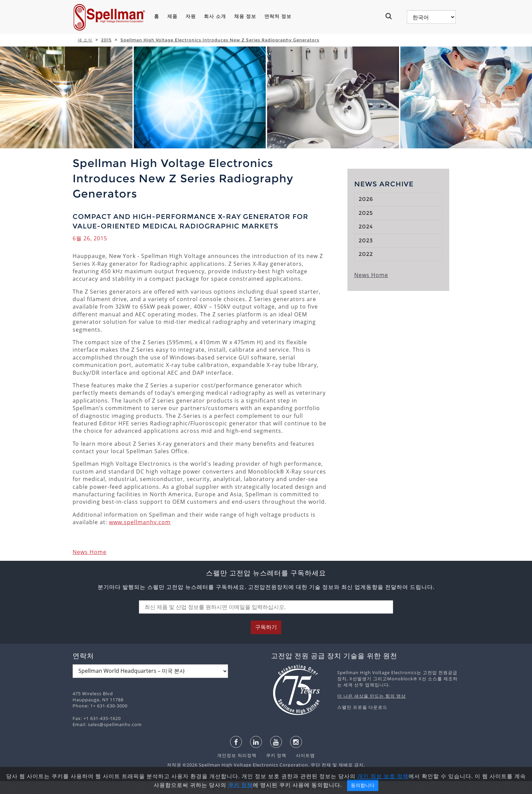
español (238, 788)
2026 (366, 199)
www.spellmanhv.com (140, 522)
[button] (391, 16)
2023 (366, 241)
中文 (320, 788)
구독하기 (266, 627)
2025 (366, 213)
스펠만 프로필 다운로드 (362, 707)
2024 (366, 227)
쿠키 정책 (273, 755)
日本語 (260, 788)
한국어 (280, 788)
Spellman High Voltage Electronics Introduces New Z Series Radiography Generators (220, 40)
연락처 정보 (278, 16)
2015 (106, 40)
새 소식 (85, 40)
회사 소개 (215, 16)
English (215, 788)
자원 (191, 16)
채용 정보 (245, 16)
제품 (172, 16)
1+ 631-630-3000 (109, 706)
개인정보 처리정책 (237, 755)
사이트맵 (301, 755)
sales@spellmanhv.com (115, 724)
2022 (366, 254)
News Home (90, 552)
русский (301, 788)
